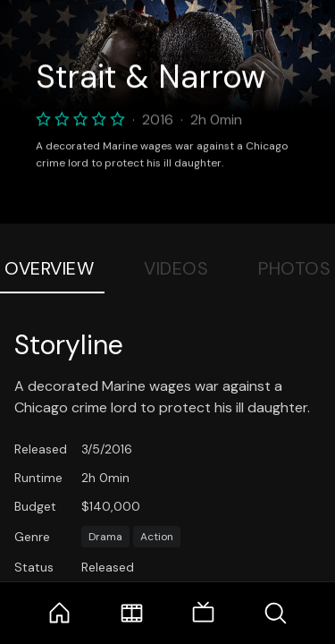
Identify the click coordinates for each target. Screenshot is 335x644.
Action (157, 537)
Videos (176, 268)
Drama (105, 537)
